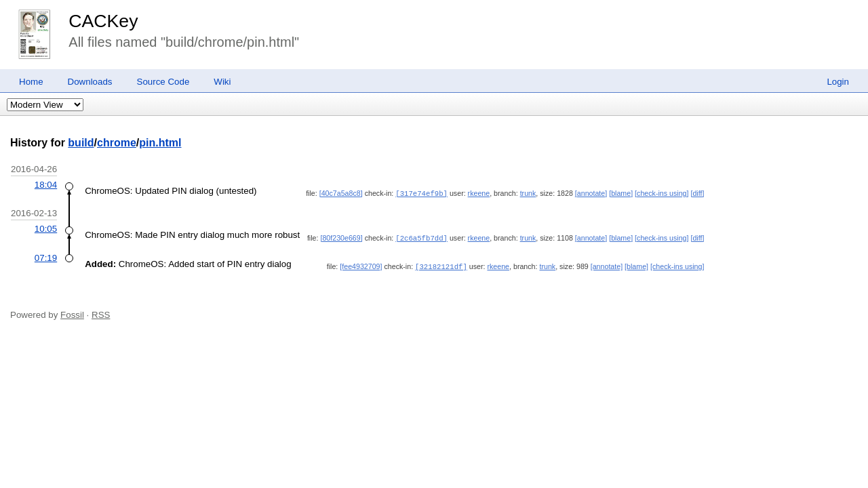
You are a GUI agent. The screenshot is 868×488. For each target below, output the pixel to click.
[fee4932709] (361, 265)
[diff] (697, 193)
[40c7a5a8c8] (341, 193)
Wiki (222, 82)
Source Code (163, 82)
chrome (117, 143)
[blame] (621, 193)
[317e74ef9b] (421, 193)
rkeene (479, 193)
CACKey (103, 21)
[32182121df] (441, 265)
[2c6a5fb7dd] (421, 237)
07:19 (46, 257)
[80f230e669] (341, 237)
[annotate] (591, 193)
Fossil (72, 313)
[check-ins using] (662, 193)
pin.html (160, 143)
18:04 (46, 185)
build (81, 143)
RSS (101, 313)
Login (838, 82)
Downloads (90, 82)
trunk (528, 193)
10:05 (46, 228)
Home (31, 82)
